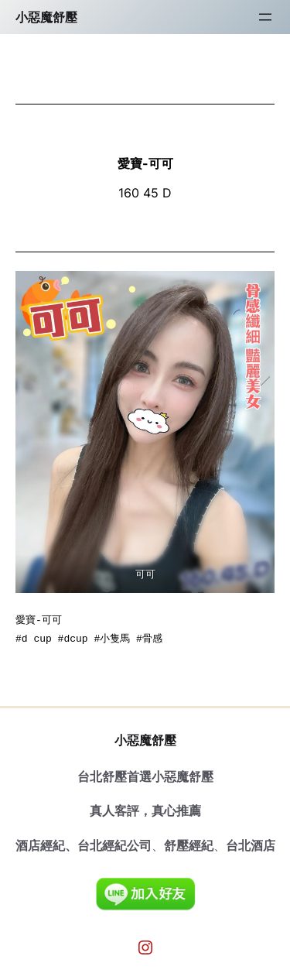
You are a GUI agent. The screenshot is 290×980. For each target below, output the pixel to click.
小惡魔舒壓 (46, 17)
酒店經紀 (40, 845)
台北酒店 (251, 845)
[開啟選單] (265, 17)
